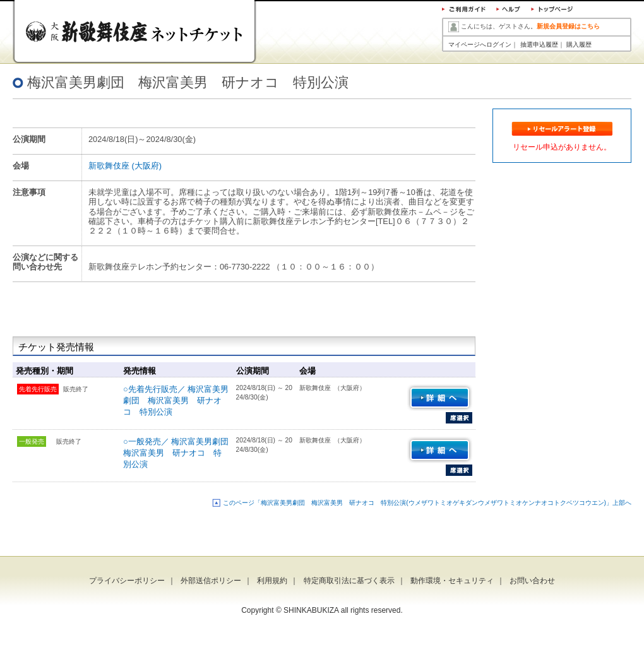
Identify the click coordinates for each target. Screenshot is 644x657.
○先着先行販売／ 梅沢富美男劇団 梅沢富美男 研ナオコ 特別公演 (176, 400)
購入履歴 (579, 44)
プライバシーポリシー (127, 581)
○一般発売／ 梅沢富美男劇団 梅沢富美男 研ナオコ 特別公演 (180, 453)
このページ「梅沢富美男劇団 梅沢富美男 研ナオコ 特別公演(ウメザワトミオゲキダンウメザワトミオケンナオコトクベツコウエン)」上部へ (427, 503)
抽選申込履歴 (539, 44)
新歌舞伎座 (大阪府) (125, 166)
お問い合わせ (532, 581)
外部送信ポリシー (211, 581)
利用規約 (272, 581)
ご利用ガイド (464, 10)
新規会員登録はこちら (568, 26)
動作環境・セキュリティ (452, 581)
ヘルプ (507, 10)
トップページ (552, 10)
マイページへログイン (480, 44)
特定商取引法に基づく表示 (349, 581)
